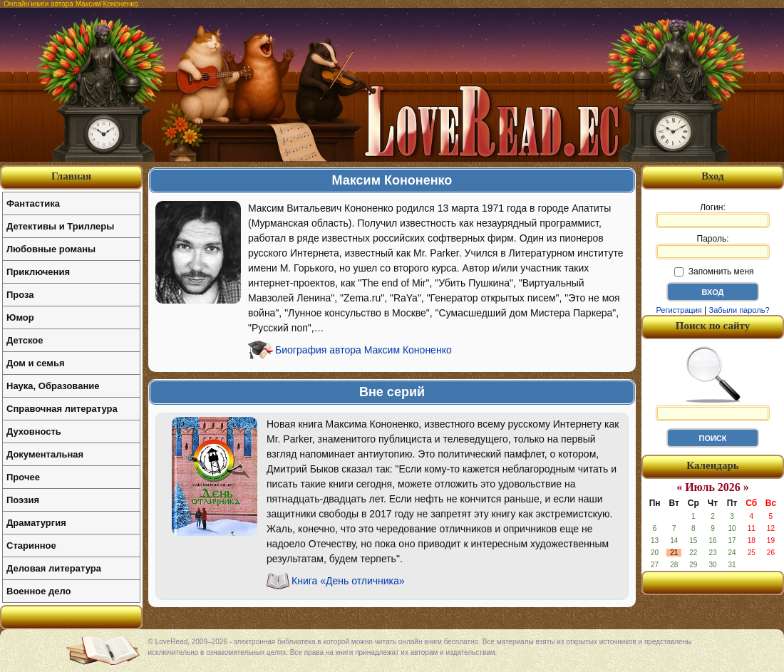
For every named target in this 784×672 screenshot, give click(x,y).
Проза (20, 295)
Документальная (45, 454)
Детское (25, 340)
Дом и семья (36, 363)
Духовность (34, 431)
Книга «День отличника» (348, 581)
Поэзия (23, 500)
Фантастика (33, 203)
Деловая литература (54, 568)
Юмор (20, 317)
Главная (71, 176)
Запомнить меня (714, 272)
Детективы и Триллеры (60, 226)
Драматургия (36, 523)
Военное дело (39, 591)
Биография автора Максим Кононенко (363, 350)
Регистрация (679, 310)
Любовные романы (51, 249)
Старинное (31, 546)
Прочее (23, 477)
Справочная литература (62, 409)
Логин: (713, 215)
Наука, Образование (53, 386)
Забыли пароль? (739, 310)
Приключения (38, 272)
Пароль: (713, 247)
